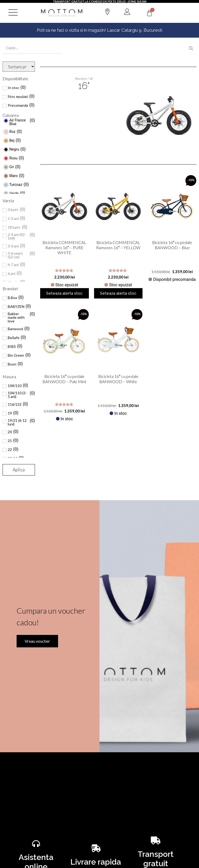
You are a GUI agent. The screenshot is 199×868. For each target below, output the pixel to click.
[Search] (191, 48)
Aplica (19, 470)
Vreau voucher (35, 666)
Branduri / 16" (84, 79)
